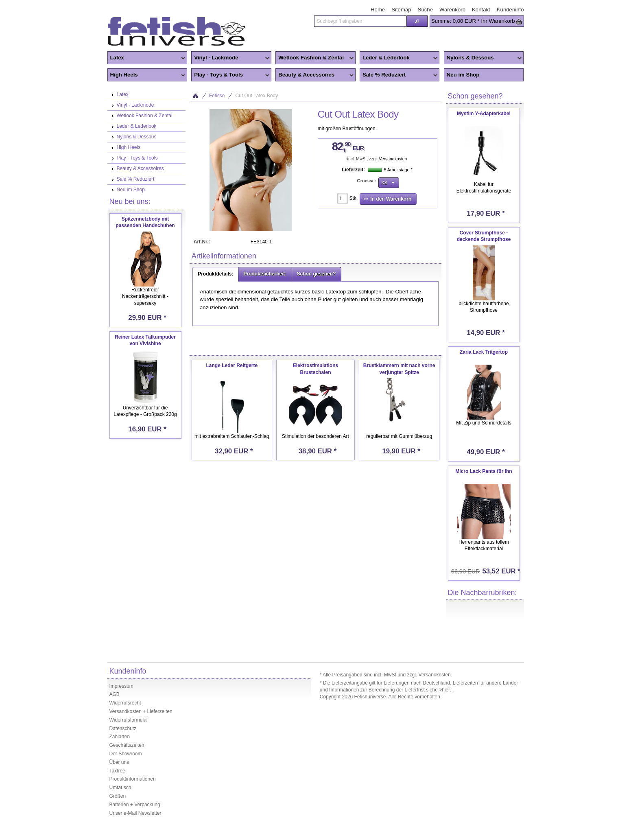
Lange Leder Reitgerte (232, 365)
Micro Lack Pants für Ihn (484, 471)
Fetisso (217, 96)
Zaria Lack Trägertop (484, 352)
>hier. (446, 690)
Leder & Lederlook (399, 58)
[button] (417, 21)
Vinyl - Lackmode (230, 58)
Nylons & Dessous (483, 58)
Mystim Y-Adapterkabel (484, 114)
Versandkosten (393, 159)
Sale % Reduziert (399, 75)
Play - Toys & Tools (230, 75)
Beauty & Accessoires (314, 75)
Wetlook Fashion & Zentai (314, 58)
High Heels (146, 75)
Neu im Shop (463, 75)
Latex (146, 58)
